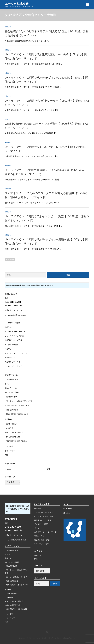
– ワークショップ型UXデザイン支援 (19, 401)
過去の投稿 (10, 259)
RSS (7, 455)
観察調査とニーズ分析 (13, 340)
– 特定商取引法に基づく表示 (16, 441)
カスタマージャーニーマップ (16, 353)
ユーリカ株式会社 (17, 4)
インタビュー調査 (12, 345)
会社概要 (8, 419)
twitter (67, 513)
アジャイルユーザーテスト (15, 332)
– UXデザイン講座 (12, 392)
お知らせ (8, 27)
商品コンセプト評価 (12, 362)
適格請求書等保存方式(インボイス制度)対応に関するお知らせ (30, 285)
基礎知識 (8, 327)
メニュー (87, 5)
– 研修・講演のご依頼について (17, 414)
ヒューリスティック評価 (14, 336)
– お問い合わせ (11, 424)
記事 (49, 469)
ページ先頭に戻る (12, 379)
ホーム (7, 384)
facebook (68, 508)
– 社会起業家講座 (12, 410)
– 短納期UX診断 (11, 397)
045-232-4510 (13, 302)
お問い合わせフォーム (13, 310)
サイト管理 (9, 446)
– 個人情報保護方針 (12, 437)
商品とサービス (11, 388)
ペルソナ (8, 349)
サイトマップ (10, 451)
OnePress (52, 638)
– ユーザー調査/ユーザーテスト (17, 405)
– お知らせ (9, 428)
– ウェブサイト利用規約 (14, 432)
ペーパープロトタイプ (13, 366)
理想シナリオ (10, 358)
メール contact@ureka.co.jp (15, 315)
